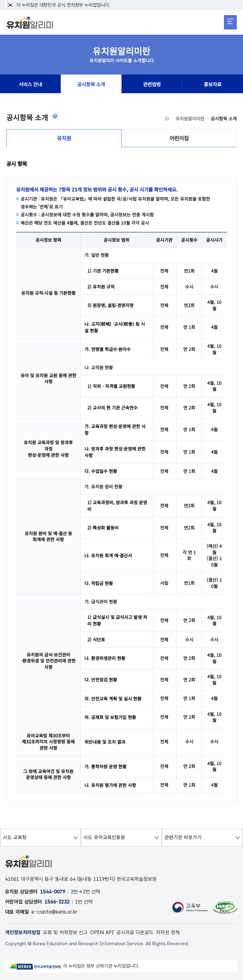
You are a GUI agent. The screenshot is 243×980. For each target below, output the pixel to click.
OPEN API (102, 932)
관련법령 (152, 84)
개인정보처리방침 (23, 932)
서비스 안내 (30, 84)
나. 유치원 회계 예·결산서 (108, 555)
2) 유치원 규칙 (101, 287)
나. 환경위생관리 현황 (105, 658)
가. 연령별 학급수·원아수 (108, 349)
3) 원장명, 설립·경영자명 (110, 305)
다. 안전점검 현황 (101, 680)
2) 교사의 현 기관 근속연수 (112, 408)
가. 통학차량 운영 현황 (106, 766)
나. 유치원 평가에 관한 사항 (110, 785)
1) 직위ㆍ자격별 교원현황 (111, 386)
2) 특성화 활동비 (103, 528)
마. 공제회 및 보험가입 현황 (110, 717)
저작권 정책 (168, 932)
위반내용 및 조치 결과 (105, 742)
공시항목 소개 (91, 84)
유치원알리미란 (190, 118)
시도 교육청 (13, 837)
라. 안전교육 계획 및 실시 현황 (113, 699)
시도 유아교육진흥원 (103, 837)
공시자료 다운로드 (135, 932)
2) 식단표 (96, 639)
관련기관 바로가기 (182, 837)
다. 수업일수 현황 (101, 471)
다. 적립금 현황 (99, 583)
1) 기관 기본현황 (103, 271)
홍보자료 (213, 84)
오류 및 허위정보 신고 (65, 932)
